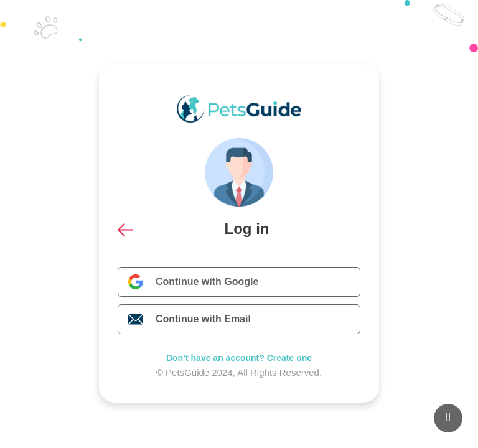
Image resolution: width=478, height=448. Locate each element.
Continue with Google (207, 282)
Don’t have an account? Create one (239, 358)
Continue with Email (203, 319)
